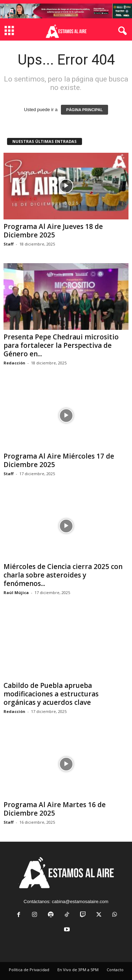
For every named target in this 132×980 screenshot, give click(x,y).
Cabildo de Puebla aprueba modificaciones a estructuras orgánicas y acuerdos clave (51, 694)
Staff (9, 244)
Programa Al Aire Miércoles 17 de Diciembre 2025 (59, 460)
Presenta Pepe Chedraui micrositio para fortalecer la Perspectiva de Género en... (61, 345)
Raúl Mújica (16, 592)
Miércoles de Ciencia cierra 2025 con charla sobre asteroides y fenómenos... (63, 575)
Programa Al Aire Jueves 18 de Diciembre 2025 (53, 231)
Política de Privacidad (29, 970)
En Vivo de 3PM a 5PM (78, 970)
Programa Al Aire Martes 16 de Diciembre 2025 (55, 809)
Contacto (115, 970)
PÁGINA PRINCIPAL (84, 110)
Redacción (14, 363)
